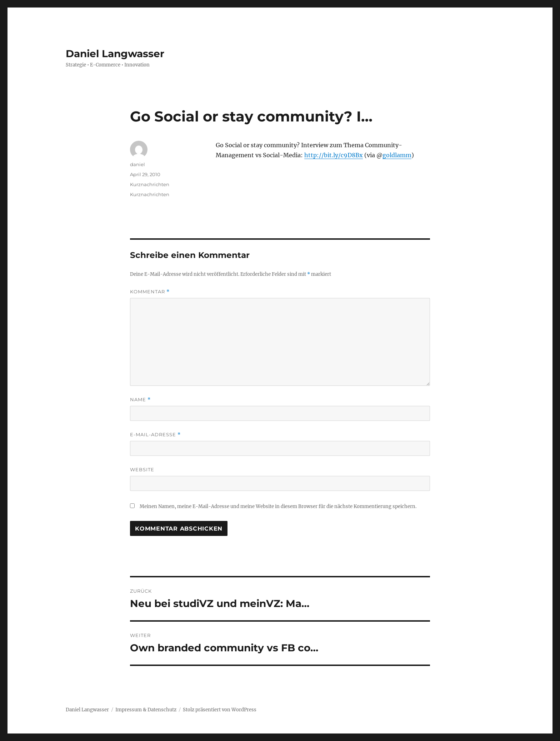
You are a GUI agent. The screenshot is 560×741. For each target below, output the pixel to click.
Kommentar (150, 292)
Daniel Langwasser (115, 54)
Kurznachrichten (150, 184)
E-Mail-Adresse (155, 435)
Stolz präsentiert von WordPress (220, 710)
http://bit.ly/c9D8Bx (334, 155)
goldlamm (397, 155)
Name (140, 400)
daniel (137, 164)
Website (142, 469)
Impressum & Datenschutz (146, 710)
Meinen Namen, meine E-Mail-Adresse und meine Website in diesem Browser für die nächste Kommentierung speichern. (278, 506)
